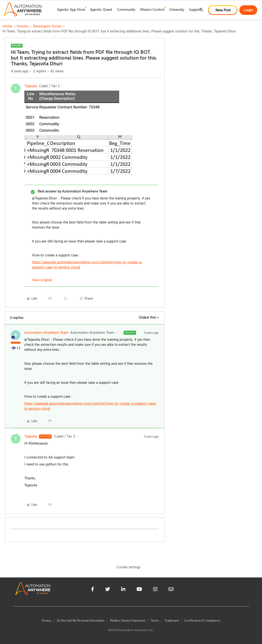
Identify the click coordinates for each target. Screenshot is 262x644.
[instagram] (155, 590)
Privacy (46, 621)
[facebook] (93, 590)
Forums (23, 26)
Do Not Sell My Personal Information (81, 621)
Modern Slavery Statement (128, 621)
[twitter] (108, 590)
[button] (223, 10)
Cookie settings (128, 567)
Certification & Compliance (202, 621)
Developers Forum (47, 26)
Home (7, 26)
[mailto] (171, 590)
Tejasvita (31, 86)
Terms (155, 621)
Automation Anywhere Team (46, 333)
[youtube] (139, 590)
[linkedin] (123, 590)
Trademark (172, 621)
